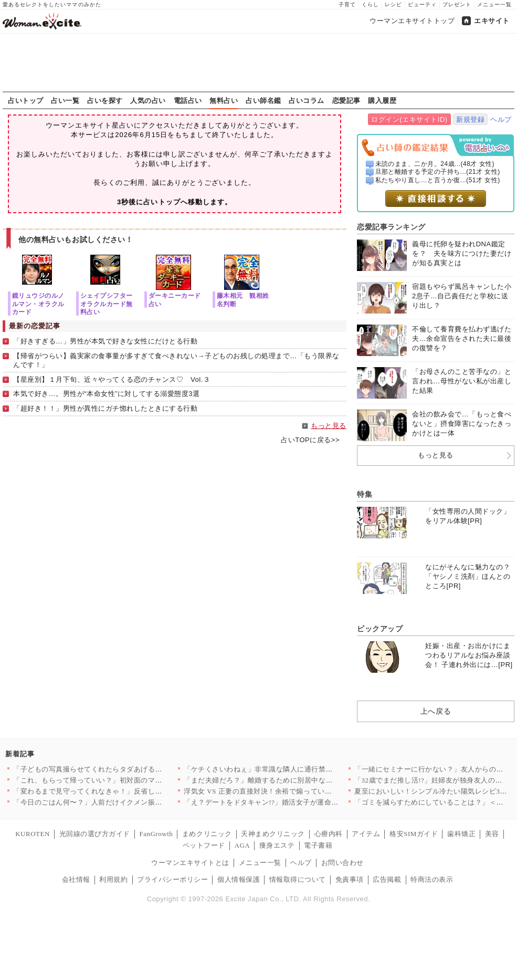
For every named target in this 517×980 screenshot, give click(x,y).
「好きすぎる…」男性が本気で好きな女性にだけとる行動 (105, 341)
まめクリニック (207, 834)
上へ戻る (436, 711)
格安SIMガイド (414, 834)
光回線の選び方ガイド (95, 834)
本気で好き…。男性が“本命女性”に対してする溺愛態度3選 (106, 394)
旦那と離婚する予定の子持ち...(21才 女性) (438, 172)
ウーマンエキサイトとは (190, 863)
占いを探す (105, 100)
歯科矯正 (461, 834)
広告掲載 (387, 879)
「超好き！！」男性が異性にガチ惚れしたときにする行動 (105, 408)
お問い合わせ (342, 863)
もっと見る (329, 426)
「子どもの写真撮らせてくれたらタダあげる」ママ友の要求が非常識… (127, 769)
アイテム (366, 834)
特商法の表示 (432, 879)
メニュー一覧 (494, 4)
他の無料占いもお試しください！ (76, 239)
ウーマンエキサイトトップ (412, 21)
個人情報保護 (239, 879)
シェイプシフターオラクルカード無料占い (107, 303)
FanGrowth (156, 834)
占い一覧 (65, 100)
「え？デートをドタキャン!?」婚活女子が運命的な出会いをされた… (293, 802)
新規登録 (470, 119)
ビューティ (422, 4)
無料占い (224, 100)
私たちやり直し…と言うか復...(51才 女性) (438, 180)
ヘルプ (501, 119)
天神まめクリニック (273, 834)
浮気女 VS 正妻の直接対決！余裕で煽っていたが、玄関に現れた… (290, 791)
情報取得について (298, 879)
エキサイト (492, 21)
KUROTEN (33, 834)
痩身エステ (277, 845)
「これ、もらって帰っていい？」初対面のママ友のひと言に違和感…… (127, 780)
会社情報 (76, 879)
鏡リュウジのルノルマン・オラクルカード (38, 303)
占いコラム (307, 100)
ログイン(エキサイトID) (409, 119)
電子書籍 (318, 845)
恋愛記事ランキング (391, 227)
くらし (370, 4)
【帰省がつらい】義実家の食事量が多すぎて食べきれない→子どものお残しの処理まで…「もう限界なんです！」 (176, 360)
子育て (347, 4)
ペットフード (204, 845)
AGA (242, 845)
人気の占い (148, 100)
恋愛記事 (346, 100)
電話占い (188, 100)
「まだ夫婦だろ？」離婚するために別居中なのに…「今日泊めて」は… (297, 780)
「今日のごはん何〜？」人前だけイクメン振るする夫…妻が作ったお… (127, 802)
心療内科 (329, 834)
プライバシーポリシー (172, 879)
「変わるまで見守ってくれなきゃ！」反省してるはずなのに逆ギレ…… (127, 791)
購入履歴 (382, 100)
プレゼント (457, 4)
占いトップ (26, 100)
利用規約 (113, 879)
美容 (492, 834)
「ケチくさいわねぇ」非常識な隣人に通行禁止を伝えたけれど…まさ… (297, 769)
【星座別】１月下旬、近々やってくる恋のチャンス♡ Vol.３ (112, 379)
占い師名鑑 (263, 100)
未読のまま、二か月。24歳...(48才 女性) (435, 164)
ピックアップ (380, 629)
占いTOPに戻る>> (310, 440)
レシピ (393, 4)
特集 (365, 494)
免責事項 (350, 879)
